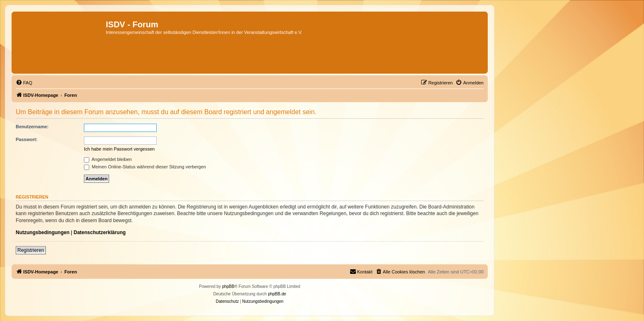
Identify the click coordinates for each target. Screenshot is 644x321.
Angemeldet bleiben (108, 159)
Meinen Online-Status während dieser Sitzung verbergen (145, 167)
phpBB (228, 286)
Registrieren (31, 250)
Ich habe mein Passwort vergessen (119, 149)
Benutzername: (32, 127)
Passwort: (27, 139)
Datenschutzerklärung (100, 232)
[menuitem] (24, 83)
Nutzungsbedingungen (43, 232)
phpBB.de (277, 294)
